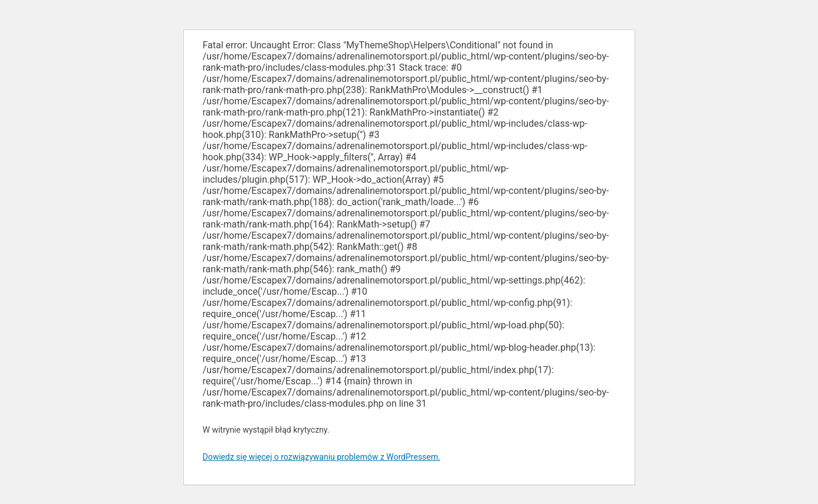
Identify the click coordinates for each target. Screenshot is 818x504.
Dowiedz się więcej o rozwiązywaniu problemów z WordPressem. (322, 457)
